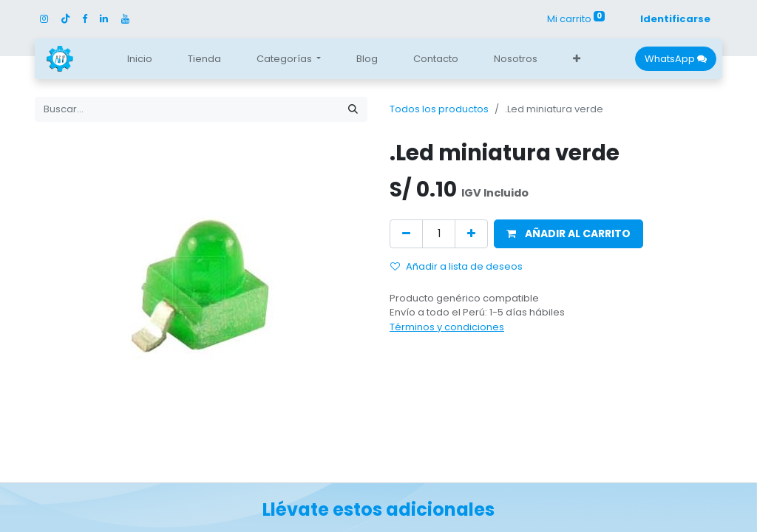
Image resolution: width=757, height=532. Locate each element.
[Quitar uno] (406, 234)
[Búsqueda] (353, 109)
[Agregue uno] (471, 234)
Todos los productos (439, 109)
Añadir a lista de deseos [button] (456, 266)
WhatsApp (676, 59)
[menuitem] (140, 59)
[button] (577, 59)
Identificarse (675, 19)
